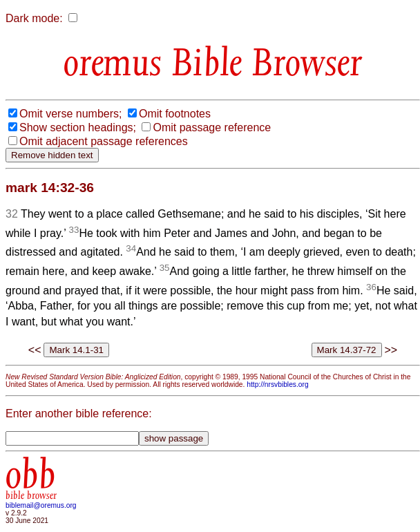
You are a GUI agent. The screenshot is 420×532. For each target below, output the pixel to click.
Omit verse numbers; (70, 114)
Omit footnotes (175, 114)
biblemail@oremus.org (41, 505)
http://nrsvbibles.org (277, 384)
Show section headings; (78, 127)
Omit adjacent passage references (104, 141)
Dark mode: (34, 18)
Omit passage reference (212, 127)
